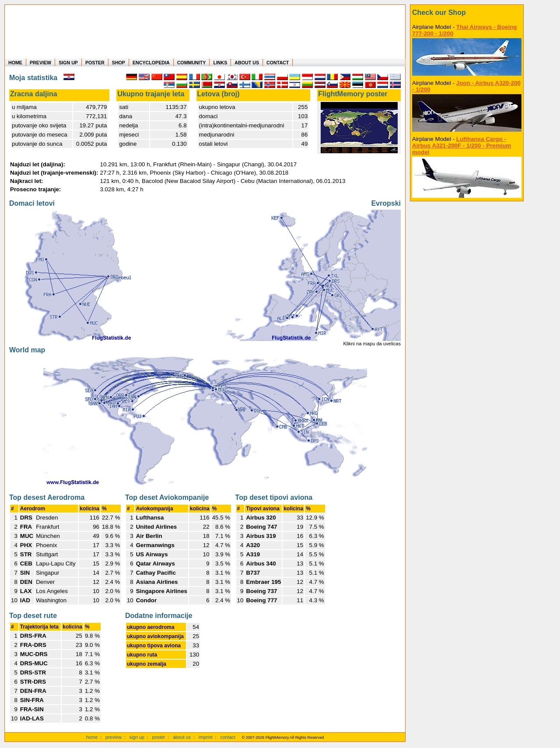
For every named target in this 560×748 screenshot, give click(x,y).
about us (182, 737)
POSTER (95, 63)
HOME (15, 63)
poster (159, 737)
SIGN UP (68, 63)
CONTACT (278, 63)
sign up (137, 737)
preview (114, 737)
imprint (206, 737)
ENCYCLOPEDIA (151, 63)
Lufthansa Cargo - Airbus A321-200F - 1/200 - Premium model (462, 146)
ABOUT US (247, 63)
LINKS (220, 63)
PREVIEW (40, 63)
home (92, 737)
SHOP (119, 63)
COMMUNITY (192, 63)
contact (228, 737)
